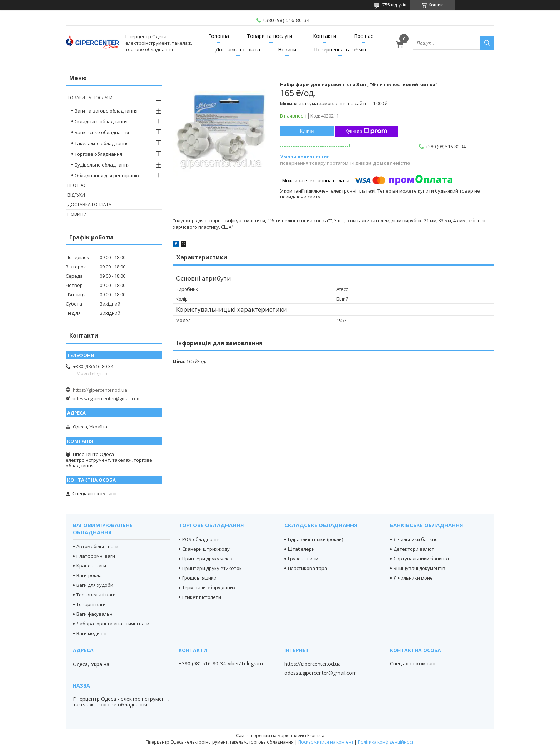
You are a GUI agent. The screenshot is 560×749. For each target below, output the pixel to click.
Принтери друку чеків (207, 559)
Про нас (364, 36)
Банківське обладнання (102, 132)
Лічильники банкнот (417, 539)
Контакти (324, 36)
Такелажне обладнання (102, 143)
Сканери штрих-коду (206, 549)
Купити (307, 131)
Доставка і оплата (238, 49)
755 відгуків (394, 5)
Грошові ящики (199, 578)
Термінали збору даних (209, 587)
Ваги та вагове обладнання (106, 111)
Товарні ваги (91, 604)
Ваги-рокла (89, 575)
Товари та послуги (269, 36)
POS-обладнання (201, 539)
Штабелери (301, 549)
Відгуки (76, 195)
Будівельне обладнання (102, 165)
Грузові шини (303, 559)
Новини (287, 49)
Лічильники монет (414, 578)
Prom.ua (316, 736)
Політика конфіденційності (386, 742)
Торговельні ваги (96, 595)
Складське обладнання (101, 121)
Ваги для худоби (95, 585)
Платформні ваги (96, 556)
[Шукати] (487, 43)
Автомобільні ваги (97, 546)
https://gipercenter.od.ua (100, 390)
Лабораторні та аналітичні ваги (113, 624)
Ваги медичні (91, 633)
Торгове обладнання (98, 154)
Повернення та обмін (340, 49)
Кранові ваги (91, 566)
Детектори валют (414, 549)
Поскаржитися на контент (326, 742)
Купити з (366, 131)
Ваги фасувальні (95, 614)
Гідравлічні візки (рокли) (315, 539)
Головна (219, 36)
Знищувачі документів (419, 568)
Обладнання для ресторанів (107, 175)
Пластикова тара (307, 568)
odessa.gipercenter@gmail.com (107, 398)
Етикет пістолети (202, 597)
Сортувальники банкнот (422, 559)
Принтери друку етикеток (212, 568)
